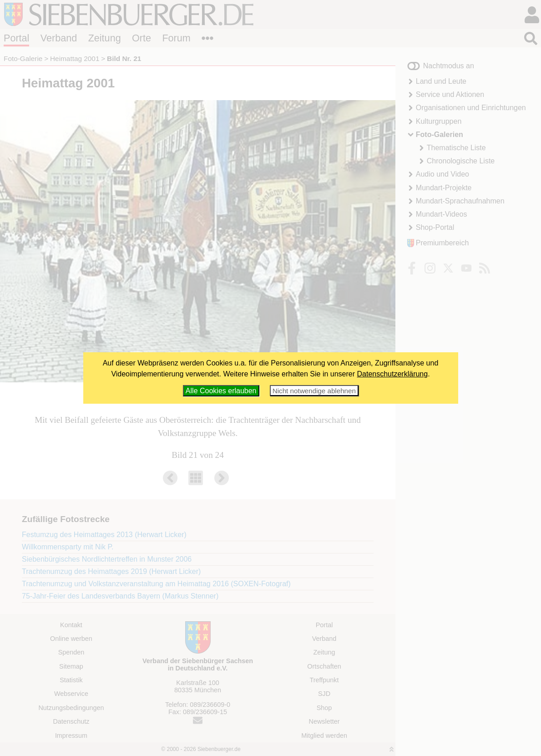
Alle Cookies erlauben (221, 391)
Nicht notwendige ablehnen (314, 391)
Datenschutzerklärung (393, 374)
